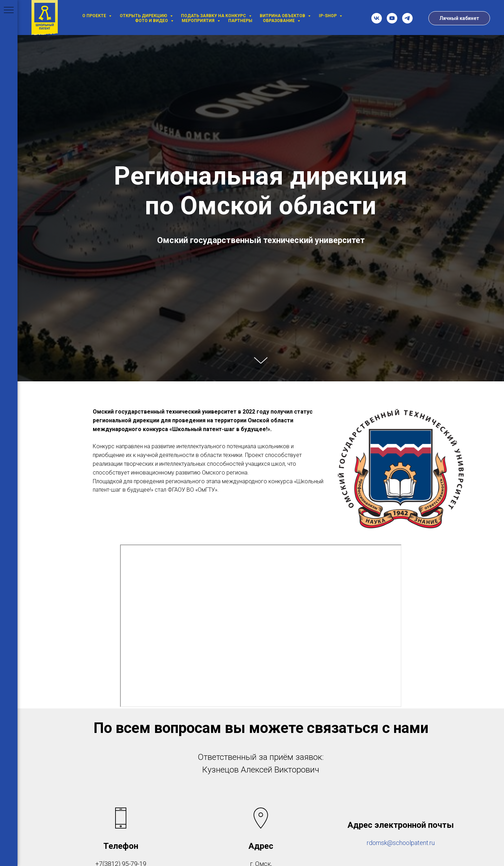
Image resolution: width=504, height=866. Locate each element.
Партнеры (240, 21)
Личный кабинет (459, 18)
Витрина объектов (283, 16)
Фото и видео (152, 21)
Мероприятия (199, 21)
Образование (279, 21)
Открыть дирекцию (144, 16)
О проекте (95, 16)
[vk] (377, 18)
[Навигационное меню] (9, 11)
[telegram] (407, 18)
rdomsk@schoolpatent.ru (401, 843)
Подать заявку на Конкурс (214, 16)
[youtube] (392, 18)
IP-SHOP (328, 16)
